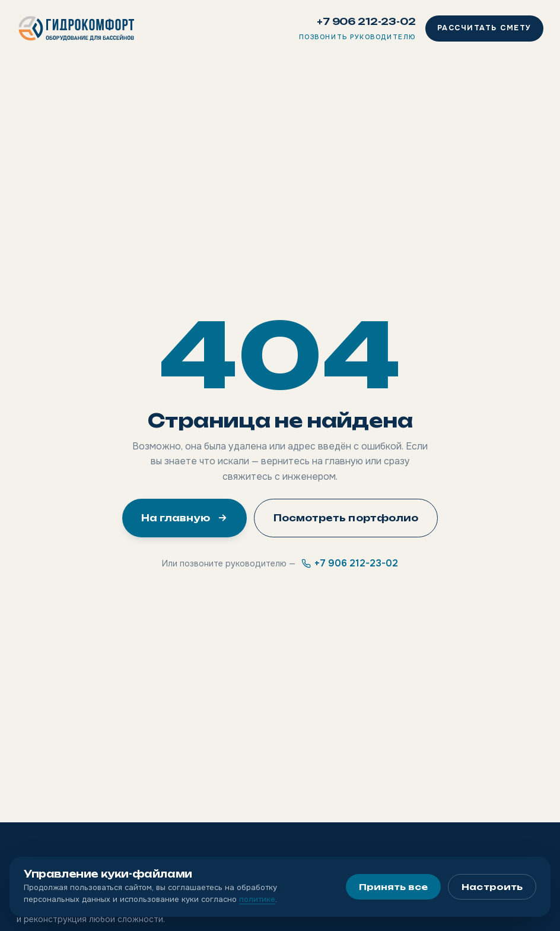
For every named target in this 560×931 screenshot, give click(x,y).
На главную (184, 518)
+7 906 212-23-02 (366, 22)
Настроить (492, 887)
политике (257, 899)
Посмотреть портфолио (346, 518)
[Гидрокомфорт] (77, 28)
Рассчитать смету (484, 28)
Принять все (394, 887)
